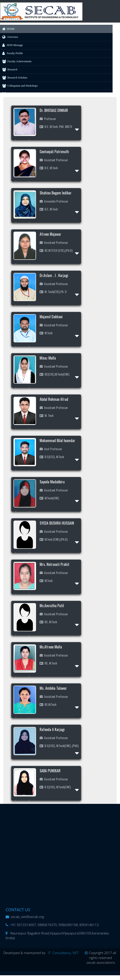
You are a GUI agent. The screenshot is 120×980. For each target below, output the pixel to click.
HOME (7, 29)
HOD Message (11, 45)
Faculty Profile (11, 53)
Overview (9, 37)
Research (9, 69)
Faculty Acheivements (16, 61)
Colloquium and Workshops (19, 86)
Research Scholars (14, 78)
